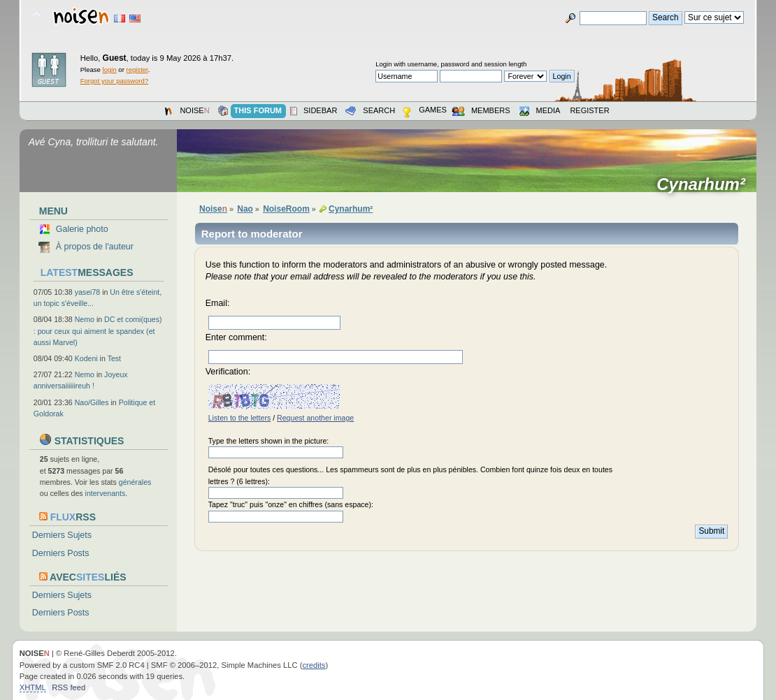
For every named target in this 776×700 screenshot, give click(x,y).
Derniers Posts (61, 553)
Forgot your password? (114, 81)
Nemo (85, 319)
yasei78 (88, 292)
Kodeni (86, 358)
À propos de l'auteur (95, 247)
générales (135, 482)
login (110, 70)
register (137, 70)
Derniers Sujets (62, 535)
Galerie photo (82, 229)
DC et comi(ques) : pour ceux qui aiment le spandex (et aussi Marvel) (98, 330)
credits (314, 665)
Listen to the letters (240, 418)
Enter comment (235, 337)
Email (216, 303)
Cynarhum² (705, 184)
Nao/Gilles (92, 402)
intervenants (106, 493)
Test (114, 358)
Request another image (315, 418)
